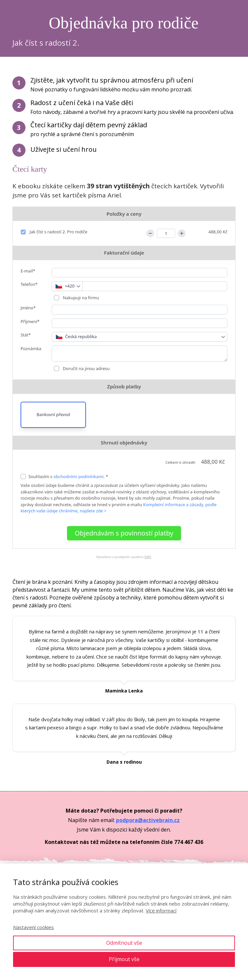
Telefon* (29, 284)
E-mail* (28, 271)
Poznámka (31, 349)
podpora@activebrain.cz (148, 820)
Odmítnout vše (124, 943)
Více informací (161, 910)
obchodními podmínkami (78, 476)
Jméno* (28, 308)
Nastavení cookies (33, 927)
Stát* (26, 335)
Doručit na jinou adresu (86, 368)
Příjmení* (30, 321)
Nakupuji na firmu (80, 298)
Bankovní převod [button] (53, 414)
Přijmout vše (124, 959)
